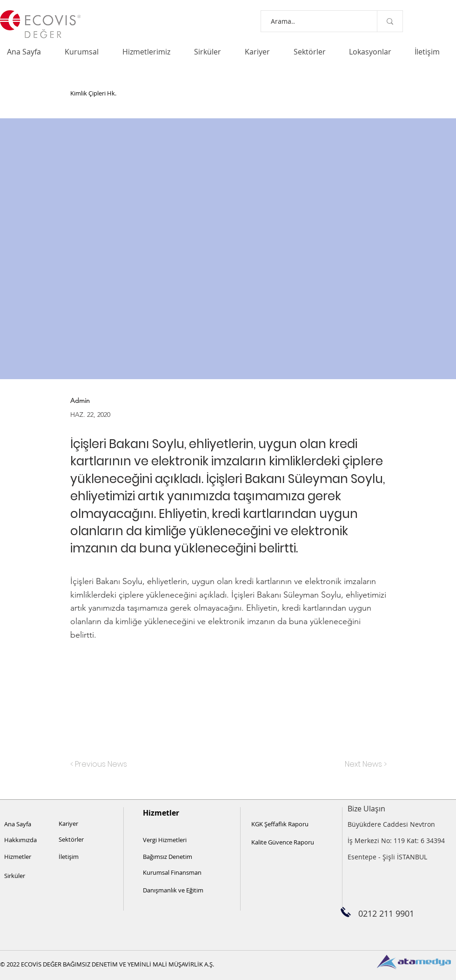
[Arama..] (310, 21)
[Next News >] (363, 764)
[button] (87, 52)
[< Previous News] (101, 764)
